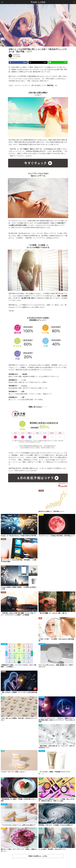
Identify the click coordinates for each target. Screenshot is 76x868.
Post (38, 62)
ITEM (3, 698)
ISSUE (41, 778)
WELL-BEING (4, 644)
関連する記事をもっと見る (38, 856)
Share (18, 62)
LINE (58, 62)
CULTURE (41, 491)
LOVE (40, 618)
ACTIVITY (41, 515)
